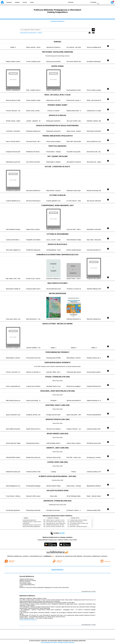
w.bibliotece (48, 556)
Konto (32, 2)
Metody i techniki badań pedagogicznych (32, 526)
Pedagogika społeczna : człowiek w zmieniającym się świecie (36, 522)
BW (80, 2)
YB (83, 2)
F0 (98, 2)
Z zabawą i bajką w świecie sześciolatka (78, 520)
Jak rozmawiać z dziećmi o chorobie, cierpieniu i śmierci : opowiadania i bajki (63, 522)
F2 (106, 2)
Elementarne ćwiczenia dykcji (76, 522)
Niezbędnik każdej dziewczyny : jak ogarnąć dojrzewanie (58, 525)
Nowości (9, 2)
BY (87, 2)
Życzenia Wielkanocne (27, 576)
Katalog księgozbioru (58, 21)
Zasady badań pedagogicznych (30, 520)
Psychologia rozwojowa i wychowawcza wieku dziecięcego (35, 525)
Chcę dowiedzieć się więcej (49, 642)
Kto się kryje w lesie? (74, 525)
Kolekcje (40, 33)
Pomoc (25, 2)
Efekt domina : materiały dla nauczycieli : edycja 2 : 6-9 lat (82, 526)
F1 (101, 2)
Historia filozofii (26, 523)
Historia (17, 2)
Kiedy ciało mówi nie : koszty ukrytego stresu (56, 523)
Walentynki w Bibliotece (27, 596)
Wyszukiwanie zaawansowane (28, 33)
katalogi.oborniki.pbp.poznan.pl (28, 620)
